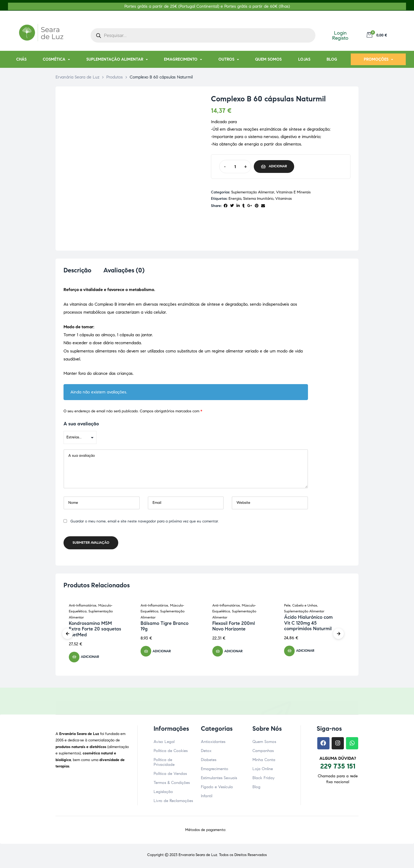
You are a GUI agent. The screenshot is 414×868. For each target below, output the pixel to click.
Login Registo (340, 35)
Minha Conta (264, 761)
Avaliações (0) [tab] (124, 270)
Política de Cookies (171, 752)
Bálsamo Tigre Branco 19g (164, 628)
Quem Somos (264, 743)
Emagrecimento (215, 770)
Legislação (163, 793)
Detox (206, 752)
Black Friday (263, 779)
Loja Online (263, 770)
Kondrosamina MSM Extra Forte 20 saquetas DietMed (95, 631)
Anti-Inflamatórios (83, 607)
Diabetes (209, 761)
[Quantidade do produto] (235, 167)
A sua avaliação (81, 425)
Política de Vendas (170, 775)
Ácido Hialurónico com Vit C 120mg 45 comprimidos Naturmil (308, 624)
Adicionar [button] (90, 658)
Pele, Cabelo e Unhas (301, 607)
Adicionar (278, 166)
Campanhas (263, 752)
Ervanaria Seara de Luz (198, 856)
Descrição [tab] (77, 270)
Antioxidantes (213, 743)
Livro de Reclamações (173, 802)
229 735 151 (338, 768)
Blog (256, 788)
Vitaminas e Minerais (293, 192)
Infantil (207, 798)
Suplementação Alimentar (253, 192)
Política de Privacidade (164, 764)
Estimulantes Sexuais (219, 779)
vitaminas (284, 199)
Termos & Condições (172, 784)
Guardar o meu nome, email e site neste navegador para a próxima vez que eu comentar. (145, 523)
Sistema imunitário (258, 199)
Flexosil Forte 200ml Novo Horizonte (234, 628)
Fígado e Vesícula (217, 788)
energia (235, 199)
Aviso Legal (164, 743)
